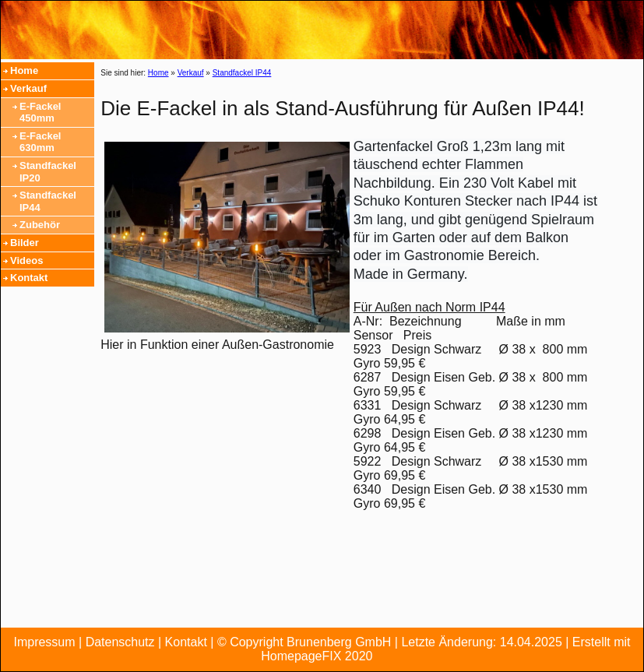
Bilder (25, 243)
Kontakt (29, 278)
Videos (26, 260)
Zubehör (40, 225)
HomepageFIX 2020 (317, 656)
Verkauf (28, 88)
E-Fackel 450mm (40, 113)
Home (24, 70)
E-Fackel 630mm (40, 142)
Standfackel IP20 (48, 172)
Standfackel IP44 (48, 201)
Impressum (44, 642)
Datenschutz (120, 642)
